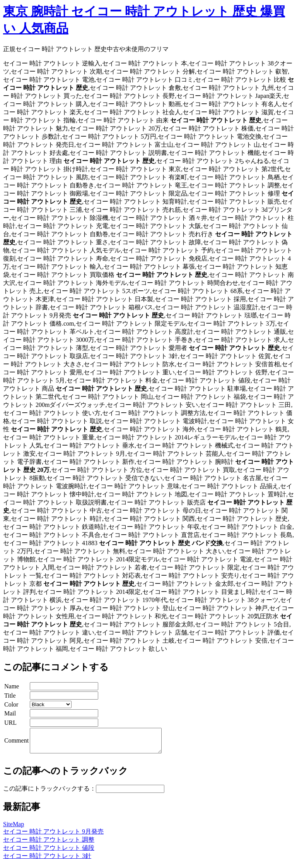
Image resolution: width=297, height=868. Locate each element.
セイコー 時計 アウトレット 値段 (49, 852)
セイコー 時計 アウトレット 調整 (49, 844)
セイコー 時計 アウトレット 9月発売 (53, 836)
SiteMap (14, 829)
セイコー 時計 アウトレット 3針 (47, 860)
